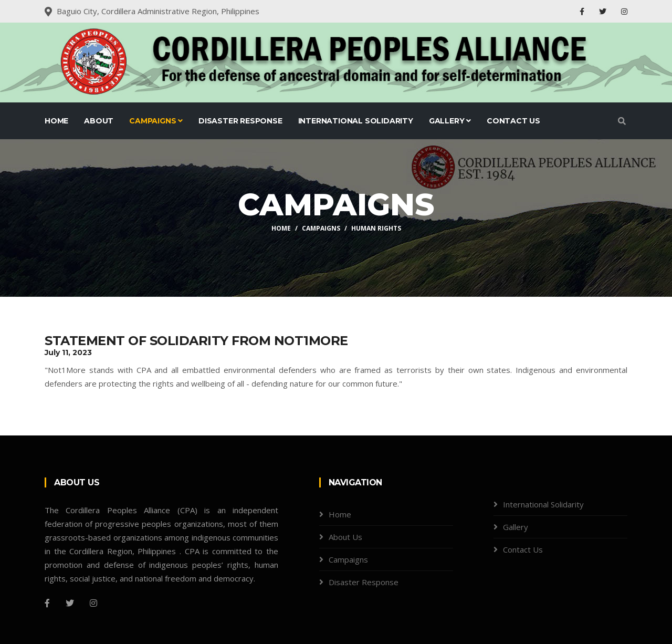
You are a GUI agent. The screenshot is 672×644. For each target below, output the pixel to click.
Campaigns (156, 121)
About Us (345, 537)
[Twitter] (70, 603)
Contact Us (513, 121)
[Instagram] (93, 603)
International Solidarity (356, 121)
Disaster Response (240, 121)
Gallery (450, 121)
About (99, 121)
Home (56, 121)
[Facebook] (47, 603)
